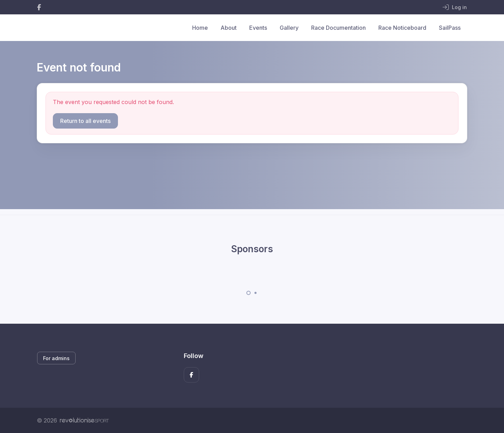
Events (258, 28)
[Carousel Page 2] (255, 293)
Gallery (289, 28)
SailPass (450, 28)
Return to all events (85, 121)
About (229, 28)
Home (200, 28)
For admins (56, 358)
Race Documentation (338, 28)
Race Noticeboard (402, 28)
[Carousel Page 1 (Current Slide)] (248, 293)
